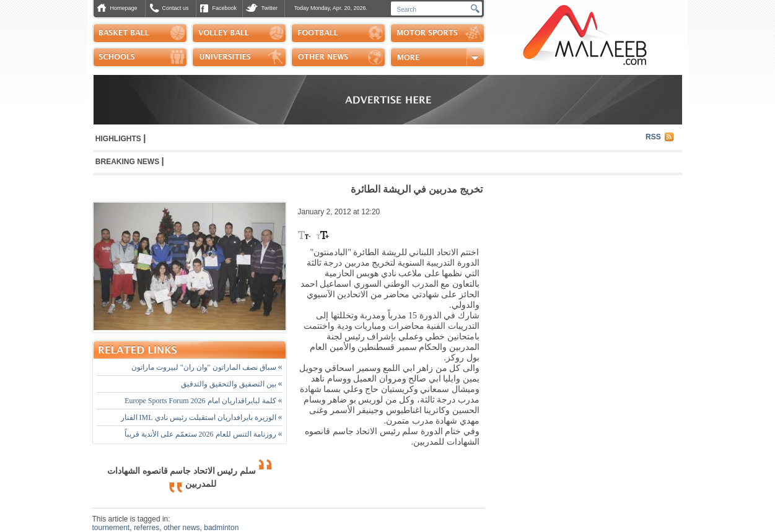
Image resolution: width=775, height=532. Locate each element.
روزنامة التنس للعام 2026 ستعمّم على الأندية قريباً (204, 434)
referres (147, 528)
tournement (111, 528)
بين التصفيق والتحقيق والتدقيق (232, 384)
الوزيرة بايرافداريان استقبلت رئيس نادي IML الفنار (202, 417)
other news (182, 528)
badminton (221, 528)
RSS (653, 137)
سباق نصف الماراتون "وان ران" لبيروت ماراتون (207, 367)
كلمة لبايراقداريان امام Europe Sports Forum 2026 (203, 401)
